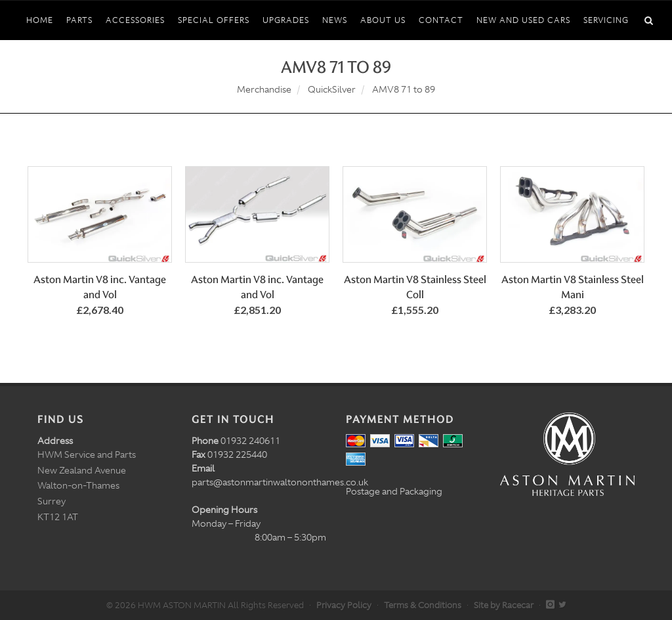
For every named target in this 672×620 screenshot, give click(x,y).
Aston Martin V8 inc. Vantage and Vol (100, 287)
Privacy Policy (344, 605)
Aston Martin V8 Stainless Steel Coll (415, 287)
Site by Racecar (504, 605)
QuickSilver (332, 89)
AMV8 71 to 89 (404, 89)
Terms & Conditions (423, 605)
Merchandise (264, 89)
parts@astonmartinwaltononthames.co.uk (280, 482)
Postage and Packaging (394, 491)
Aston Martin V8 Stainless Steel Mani (573, 287)
